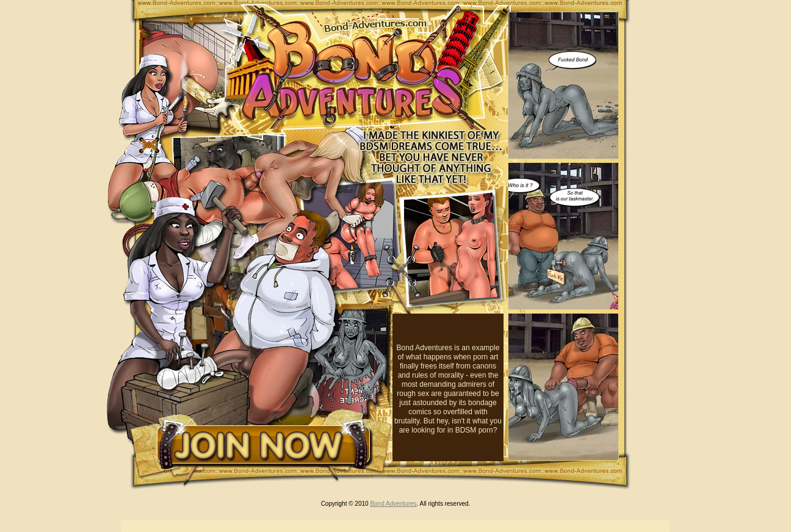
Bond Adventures (393, 504)
